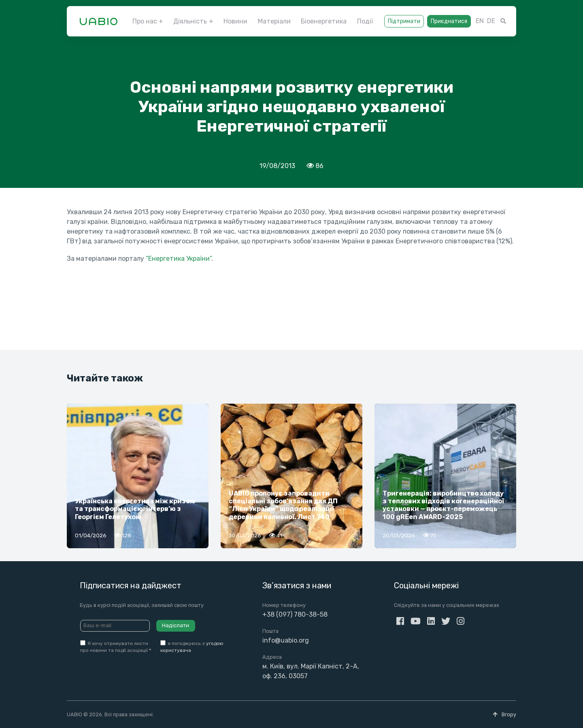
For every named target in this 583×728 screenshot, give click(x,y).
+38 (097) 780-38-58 (295, 614)
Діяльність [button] (190, 21)
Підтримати (404, 21)
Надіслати (176, 625)
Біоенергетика (324, 21)
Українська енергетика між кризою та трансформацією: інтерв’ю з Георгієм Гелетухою (135, 509)
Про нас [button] (145, 21)
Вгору (504, 714)
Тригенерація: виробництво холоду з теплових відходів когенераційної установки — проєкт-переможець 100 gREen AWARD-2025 (443, 505)
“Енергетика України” (179, 259)
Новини (235, 21)
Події (365, 21)
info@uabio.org (286, 640)
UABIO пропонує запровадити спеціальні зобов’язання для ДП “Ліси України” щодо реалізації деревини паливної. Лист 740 (283, 505)
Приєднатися (449, 21)
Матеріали (274, 21)
